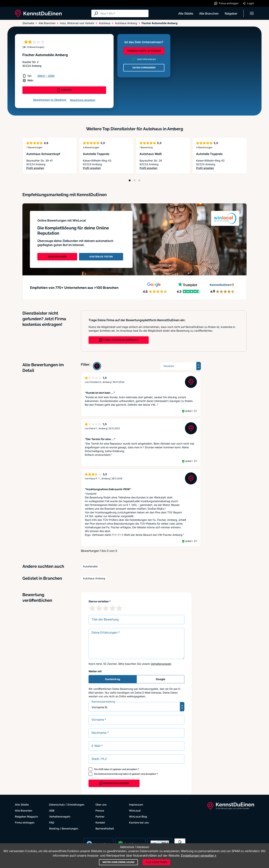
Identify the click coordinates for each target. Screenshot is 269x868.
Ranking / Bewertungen (64, 828)
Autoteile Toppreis (96, 154)
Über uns (101, 805)
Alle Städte (186, 13)
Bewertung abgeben (83, 100)
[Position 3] (139, 180)
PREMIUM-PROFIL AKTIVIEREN (144, 51)
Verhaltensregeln (161, 664)
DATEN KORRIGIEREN (144, 68)
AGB (101, 769)
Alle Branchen (209, 13)
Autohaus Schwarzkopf (43, 154)
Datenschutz (57, 805)
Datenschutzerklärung (110, 774)
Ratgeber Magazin (26, 816)
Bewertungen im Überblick (50, 100)
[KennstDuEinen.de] (38, 13)
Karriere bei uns (139, 822)
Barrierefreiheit (105, 828)
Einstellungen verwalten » (199, 855)
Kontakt (100, 822)
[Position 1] (130, 180)
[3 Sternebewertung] (106, 608)
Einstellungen (76, 805)
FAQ (52, 822)
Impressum (136, 805)
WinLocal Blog (138, 816)
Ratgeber (231, 13)
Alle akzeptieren (156, 862)
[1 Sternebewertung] (92, 608)
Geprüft (189, 411)
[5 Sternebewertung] (119, 608)
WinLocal (135, 811)
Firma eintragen (25, 822)
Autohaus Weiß (151, 154)
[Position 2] (134, 180)
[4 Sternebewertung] (112, 608)
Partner (100, 816)
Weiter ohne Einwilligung (118, 862)
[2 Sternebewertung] (99, 608)
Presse (100, 811)
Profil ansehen (41, 168)
